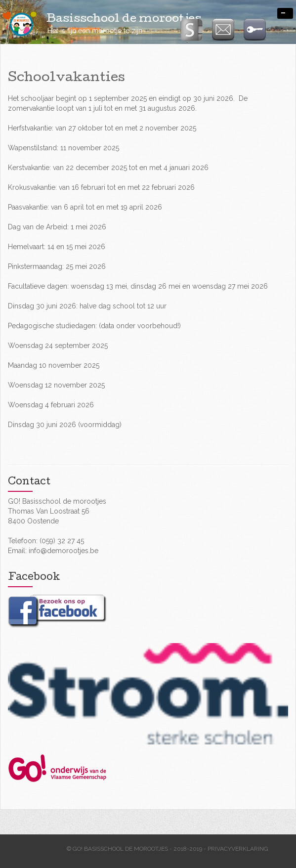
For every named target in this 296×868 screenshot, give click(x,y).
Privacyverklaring (238, 849)
